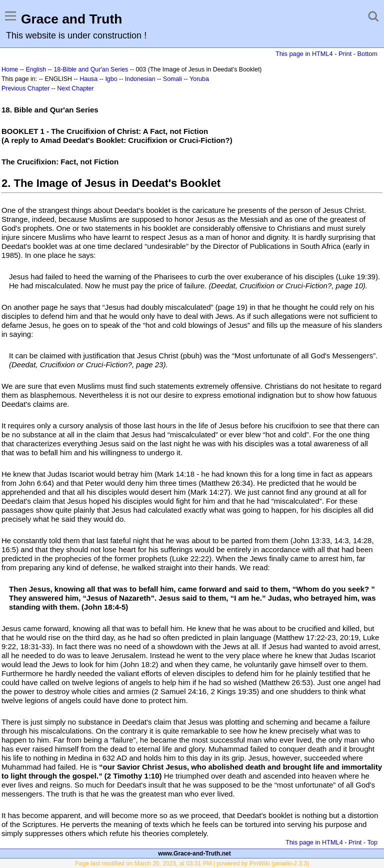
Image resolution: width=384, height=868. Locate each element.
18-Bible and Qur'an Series (91, 69)
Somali (172, 79)
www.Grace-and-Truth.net (194, 854)
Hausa (88, 79)
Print (345, 54)
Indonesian (140, 79)
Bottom (367, 54)
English (36, 69)
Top (372, 842)
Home (10, 69)
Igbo (111, 79)
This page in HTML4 (304, 54)
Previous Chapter (25, 88)
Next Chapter (75, 88)
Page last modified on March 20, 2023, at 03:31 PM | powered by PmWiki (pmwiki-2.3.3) (192, 864)
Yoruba (199, 79)
